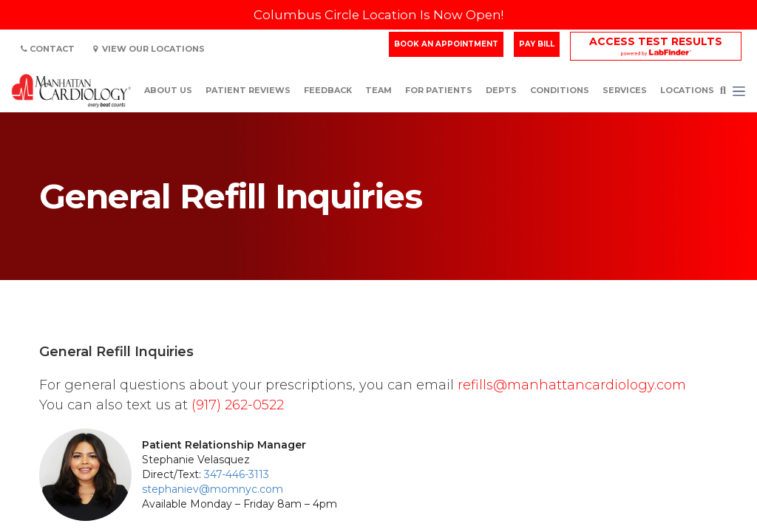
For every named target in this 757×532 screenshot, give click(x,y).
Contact (48, 49)
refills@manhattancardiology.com (572, 385)
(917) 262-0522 (238, 405)
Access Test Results (656, 41)
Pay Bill (537, 44)
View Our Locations (149, 49)
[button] (739, 91)
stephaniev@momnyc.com (213, 489)
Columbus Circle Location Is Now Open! (378, 15)
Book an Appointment (446, 44)
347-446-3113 (237, 474)
